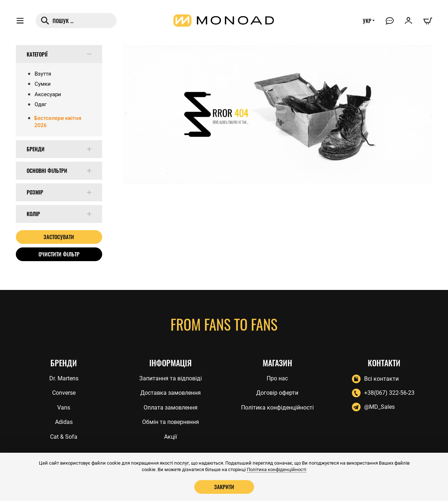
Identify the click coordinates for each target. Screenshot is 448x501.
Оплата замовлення (171, 408)
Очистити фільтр (59, 254)
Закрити (224, 487)
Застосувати (59, 237)
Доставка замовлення (171, 393)
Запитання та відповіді (171, 378)
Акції (171, 437)
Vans (64, 408)
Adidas (64, 422)
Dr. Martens (64, 378)
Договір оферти (277, 393)
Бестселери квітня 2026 (58, 122)
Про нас (277, 378)
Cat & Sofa (64, 437)
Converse (64, 393)
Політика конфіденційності (277, 408)
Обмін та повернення (171, 422)
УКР (367, 21)
